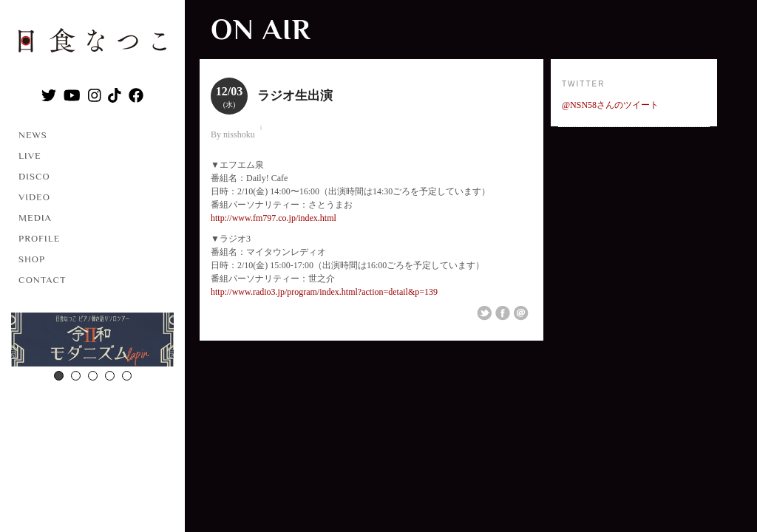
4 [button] (110, 376)
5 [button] (127, 376)
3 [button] (93, 376)
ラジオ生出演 (295, 96)
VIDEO (34, 197)
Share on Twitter (484, 313)
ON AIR (261, 29)
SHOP (32, 259)
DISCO (34, 176)
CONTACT (43, 280)
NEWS (33, 135)
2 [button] (76, 376)
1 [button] (59, 376)
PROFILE (39, 238)
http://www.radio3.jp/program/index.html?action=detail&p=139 (324, 292)
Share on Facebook (503, 313)
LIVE (30, 156)
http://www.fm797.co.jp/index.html (274, 218)
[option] (92, 341)
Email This (521, 313)
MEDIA (35, 218)
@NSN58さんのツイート (610, 105)
